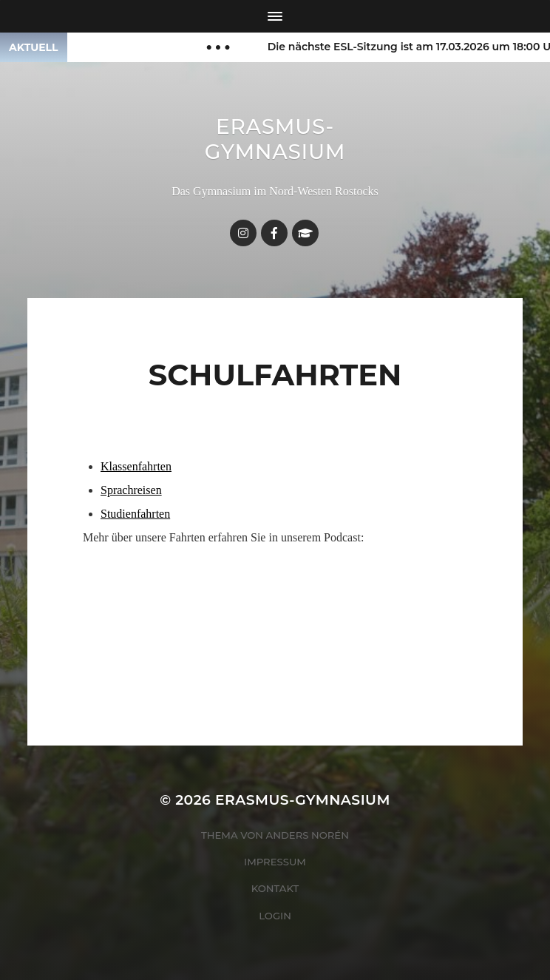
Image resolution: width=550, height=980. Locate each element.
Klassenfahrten (136, 466)
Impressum (275, 862)
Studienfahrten (135, 514)
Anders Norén (308, 835)
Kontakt (275, 888)
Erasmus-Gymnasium (275, 139)
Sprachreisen (131, 490)
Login (275, 916)
